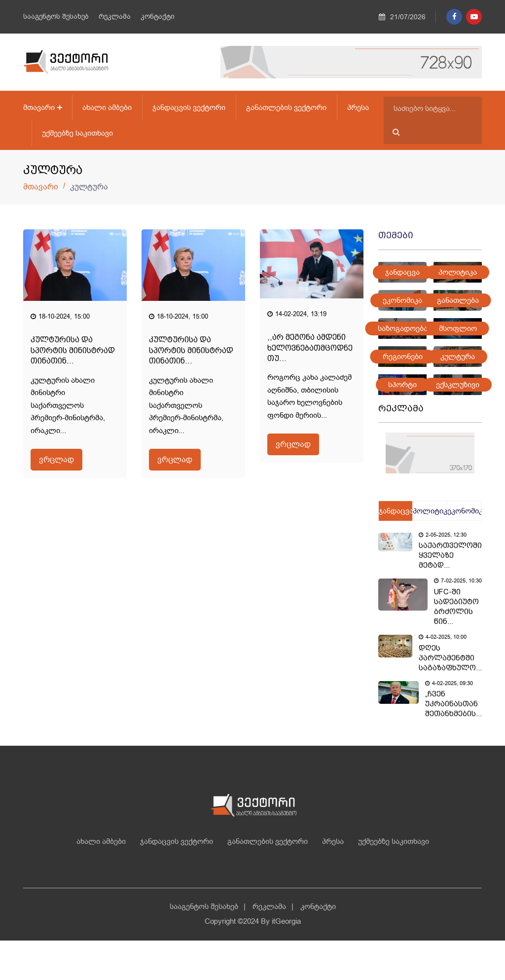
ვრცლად (56, 460)
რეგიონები (403, 357)
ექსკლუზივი (458, 385)
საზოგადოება (403, 328)
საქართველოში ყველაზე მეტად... (450, 555)
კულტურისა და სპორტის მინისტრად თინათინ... (73, 350)
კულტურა (458, 357)
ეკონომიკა (402, 300)
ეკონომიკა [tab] (464, 511)
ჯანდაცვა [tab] (396, 511)
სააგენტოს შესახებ (56, 17)
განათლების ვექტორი (286, 108)
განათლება (458, 300)
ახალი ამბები (107, 108)
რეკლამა (115, 17)
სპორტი (402, 385)
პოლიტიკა (458, 272)
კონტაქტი (158, 17)
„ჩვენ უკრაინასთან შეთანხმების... (453, 704)
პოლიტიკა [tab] (430, 511)
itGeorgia (286, 921)
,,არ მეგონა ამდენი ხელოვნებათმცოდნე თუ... (310, 348)
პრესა (358, 108)
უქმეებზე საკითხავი (77, 133)
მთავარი (39, 108)
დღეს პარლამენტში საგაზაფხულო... (450, 658)
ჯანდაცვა (402, 272)
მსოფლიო (458, 328)
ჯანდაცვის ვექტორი (189, 108)
